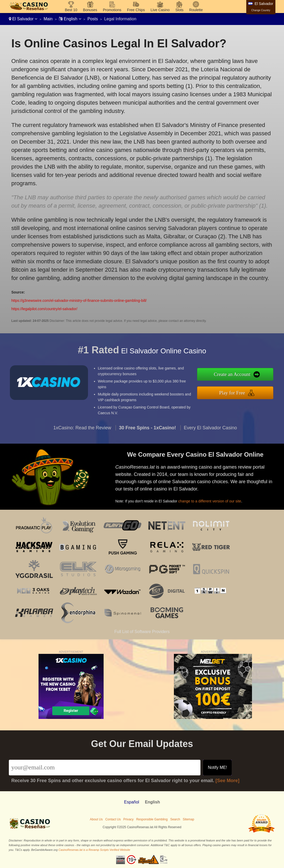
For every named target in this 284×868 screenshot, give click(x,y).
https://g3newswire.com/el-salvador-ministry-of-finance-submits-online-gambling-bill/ (79, 301)
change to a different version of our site (212, 500)
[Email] (105, 768)
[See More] (228, 781)
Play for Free (236, 392)
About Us (96, 819)
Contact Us (113, 819)
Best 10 (71, 10)
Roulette (196, 10)
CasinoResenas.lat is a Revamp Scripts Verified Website (94, 850)
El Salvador (23, 19)
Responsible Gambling (152, 819)
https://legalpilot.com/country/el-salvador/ (45, 309)
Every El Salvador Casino (210, 431)
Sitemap (188, 819)
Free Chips (136, 10)
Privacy (128, 819)
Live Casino (160, 10)
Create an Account (236, 375)
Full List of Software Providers (142, 632)
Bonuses (90, 10)
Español (132, 802)
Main (48, 19)
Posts (93, 19)
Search (175, 819)
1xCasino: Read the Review (82, 431)
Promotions (112, 10)
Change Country (261, 10)
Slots (179, 10)
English (70, 19)
